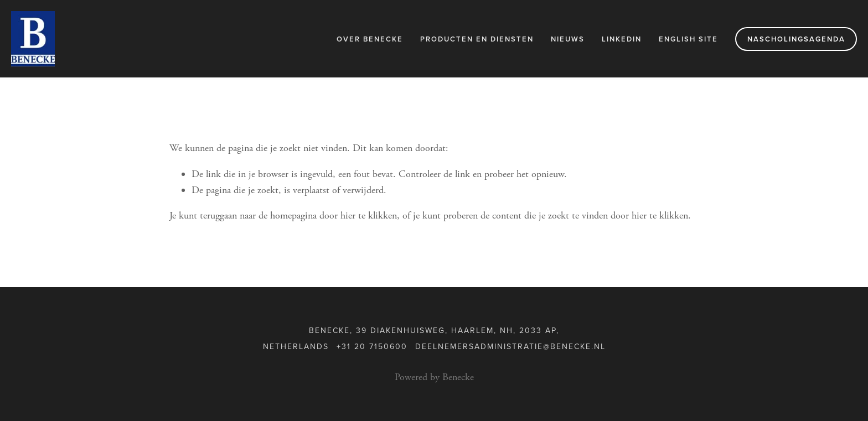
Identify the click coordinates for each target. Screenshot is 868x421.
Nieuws (568, 39)
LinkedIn (622, 39)
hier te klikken (369, 215)
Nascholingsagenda (796, 39)
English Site (688, 39)
